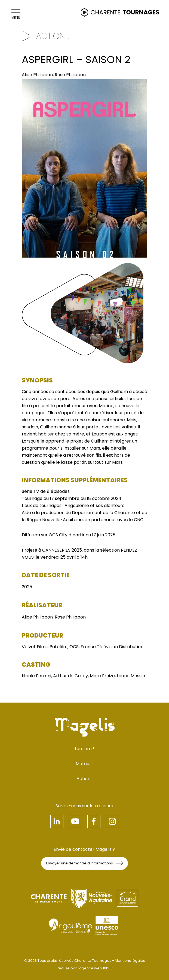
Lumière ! (84, 749)
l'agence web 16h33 (95, 968)
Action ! (85, 779)
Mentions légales (130, 961)
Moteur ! (85, 764)
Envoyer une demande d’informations (85, 863)
